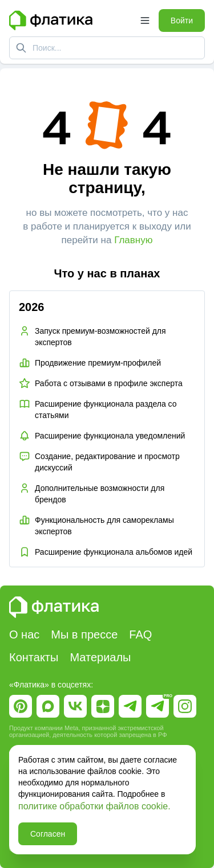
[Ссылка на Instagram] (185, 706)
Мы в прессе (84, 634)
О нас (24, 634)
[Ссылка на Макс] (48, 706)
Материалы (100, 657)
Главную (133, 240)
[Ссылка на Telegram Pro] (158, 706)
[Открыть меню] (145, 21)
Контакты (34, 657)
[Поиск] (21, 48)
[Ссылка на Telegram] (130, 706)
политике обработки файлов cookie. (94, 806)
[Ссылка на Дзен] (103, 706)
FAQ (140, 634)
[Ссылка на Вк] (75, 706)
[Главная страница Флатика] (70, 21)
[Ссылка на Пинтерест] (21, 706)
